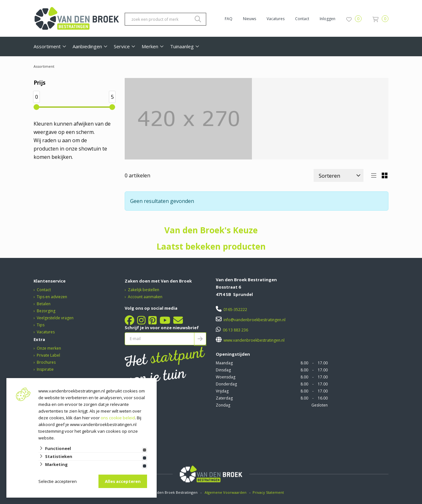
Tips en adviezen (52, 297)
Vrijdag (222, 391)
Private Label (48, 355)
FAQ (229, 19)
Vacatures (276, 19)
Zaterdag (224, 398)
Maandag (224, 363)
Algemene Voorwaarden (226, 492)
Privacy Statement (269, 492)
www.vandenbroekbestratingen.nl (254, 340)
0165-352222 (235, 310)
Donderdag (226, 384)
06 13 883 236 (235, 330)
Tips (41, 325)
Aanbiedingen (87, 46)
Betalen (44, 304)
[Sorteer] (339, 175)
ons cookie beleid (118, 418)
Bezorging (46, 311)
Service (122, 46)
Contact (302, 19)
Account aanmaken (145, 297)
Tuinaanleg (182, 46)
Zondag (223, 405)
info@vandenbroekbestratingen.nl (254, 320)
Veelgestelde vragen (55, 318)
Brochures (46, 362)
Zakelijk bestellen (144, 290)
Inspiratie (45, 369)
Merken (150, 46)
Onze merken (49, 348)
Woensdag (226, 377)
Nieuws (250, 19)
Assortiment (47, 46)
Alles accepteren (123, 481)
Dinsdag (223, 370)
